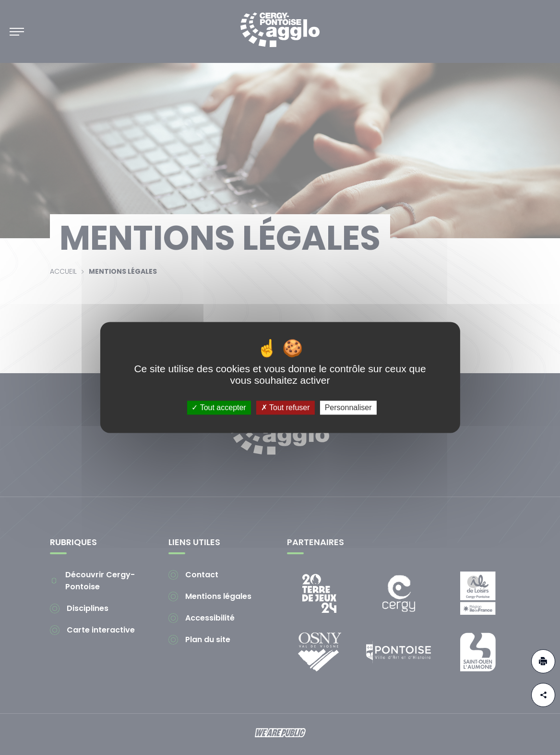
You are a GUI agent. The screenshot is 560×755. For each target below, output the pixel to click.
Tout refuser (286, 408)
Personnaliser (348, 408)
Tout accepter (219, 408)
